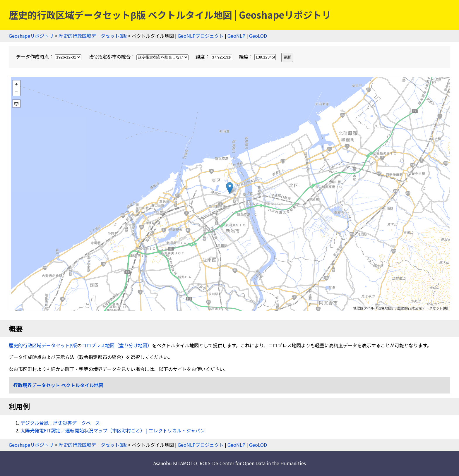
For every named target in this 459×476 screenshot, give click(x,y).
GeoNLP (236, 36)
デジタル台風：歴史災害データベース (60, 423)
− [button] (16, 92)
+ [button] (16, 84)
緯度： (214, 56)
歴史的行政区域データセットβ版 (93, 36)
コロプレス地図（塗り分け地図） (117, 345)
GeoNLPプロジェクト (201, 36)
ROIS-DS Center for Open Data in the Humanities (253, 463)
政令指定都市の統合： (139, 56)
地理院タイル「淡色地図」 (374, 308)
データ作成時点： (49, 56)
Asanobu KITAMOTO (175, 463)
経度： (258, 56)
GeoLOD (258, 36)
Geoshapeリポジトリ (31, 36)
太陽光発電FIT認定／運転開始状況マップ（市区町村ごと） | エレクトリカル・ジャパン (113, 430)
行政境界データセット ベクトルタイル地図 (58, 385)
